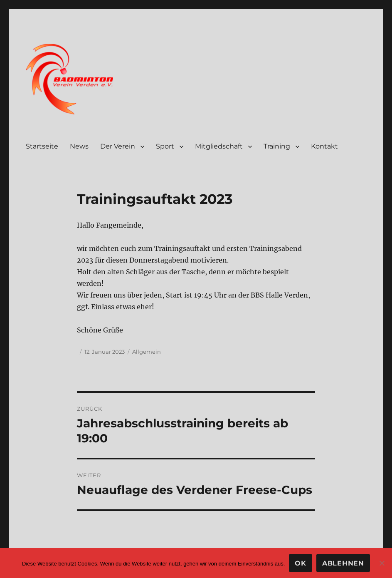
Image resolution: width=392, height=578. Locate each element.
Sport (165, 146)
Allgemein (147, 352)
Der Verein (118, 146)
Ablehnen (343, 563)
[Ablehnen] (382, 563)
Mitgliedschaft (219, 146)
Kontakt (324, 146)
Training (277, 146)
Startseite (42, 146)
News (79, 146)
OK (301, 563)
